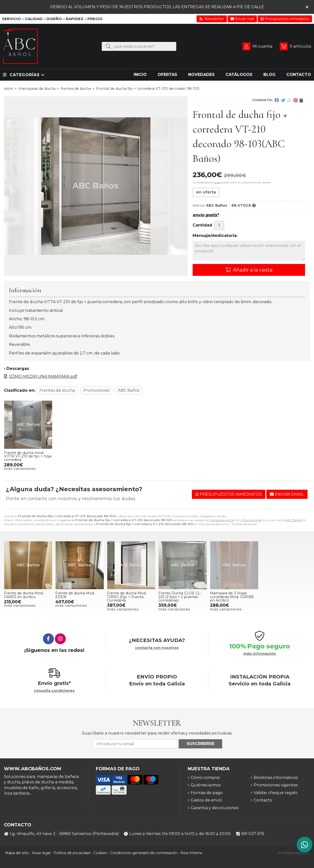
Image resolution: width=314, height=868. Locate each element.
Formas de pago (207, 793)
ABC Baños (293, 520)
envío (217, 182)
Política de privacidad (72, 853)
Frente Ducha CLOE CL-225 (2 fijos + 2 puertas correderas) (180, 597)
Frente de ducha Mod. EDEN (75, 595)
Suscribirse (200, 744)
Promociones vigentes (276, 785)
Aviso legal (41, 853)
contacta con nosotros (157, 648)
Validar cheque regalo (276, 793)
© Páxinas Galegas (294, 853)
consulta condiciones (54, 691)
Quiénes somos (206, 785)
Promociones (252, 520)
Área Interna (191, 853)
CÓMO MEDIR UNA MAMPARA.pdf (43, 376)
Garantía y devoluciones (215, 808)
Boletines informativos (276, 778)
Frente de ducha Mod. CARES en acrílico (24, 595)
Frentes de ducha (222, 520)
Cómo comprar (205, 778)
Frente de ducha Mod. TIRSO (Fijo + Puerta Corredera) (127, 597)
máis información (260, 654)
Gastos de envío (206, 800)
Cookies (100, 853)
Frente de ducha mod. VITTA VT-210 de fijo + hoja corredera (28, 456)
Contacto (263, 800)
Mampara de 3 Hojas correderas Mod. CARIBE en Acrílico (232, 597)
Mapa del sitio (17, 853)
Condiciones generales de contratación (144, 853)
